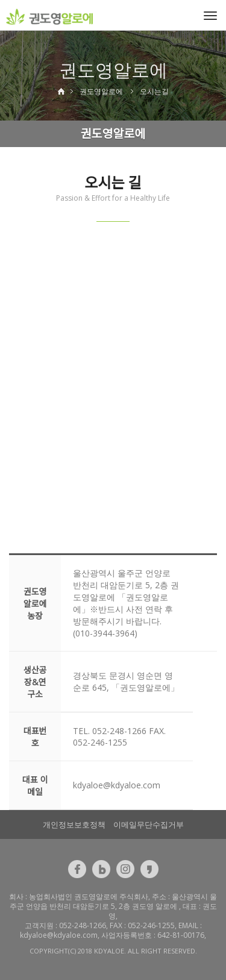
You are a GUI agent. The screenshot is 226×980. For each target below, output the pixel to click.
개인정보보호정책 (74, 825)
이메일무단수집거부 (149, 825)
